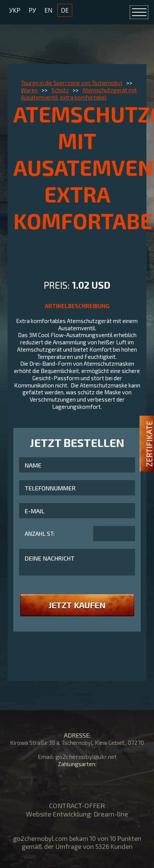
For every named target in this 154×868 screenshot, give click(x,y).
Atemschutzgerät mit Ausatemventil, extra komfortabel (79, 94)
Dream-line (111, 814)
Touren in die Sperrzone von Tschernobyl (72, 83)
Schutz (60, 90)
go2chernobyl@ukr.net (86, 756)
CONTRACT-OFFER (77, 805)
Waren (29, 90)
